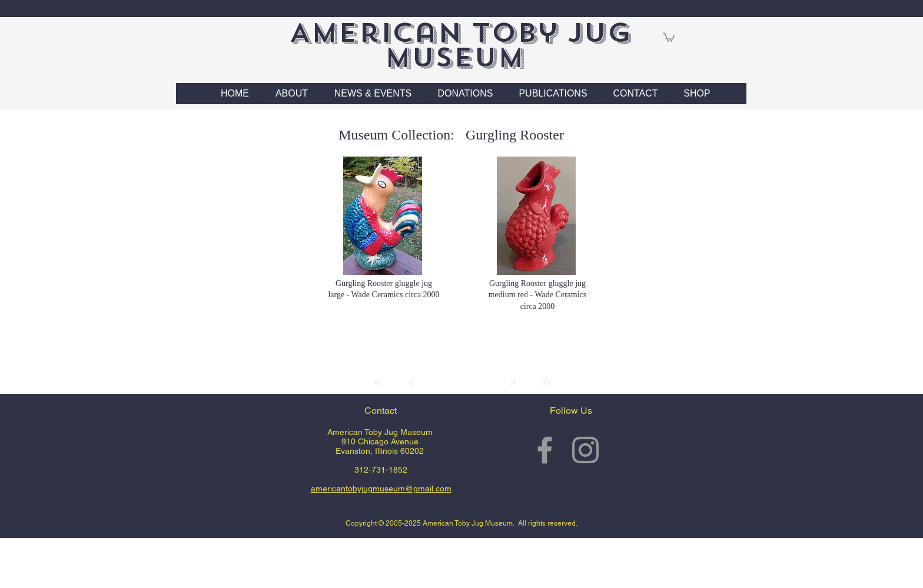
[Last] (546, 382)
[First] (379, 382)
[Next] (513, 382)
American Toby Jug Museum (460, 45)
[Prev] (411, 382)
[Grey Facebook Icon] (545, 450)
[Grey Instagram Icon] (585, 450)
